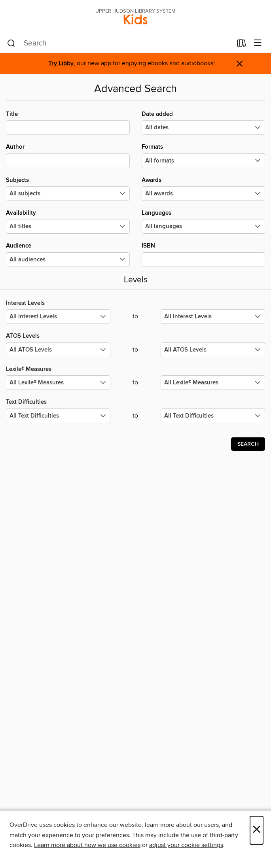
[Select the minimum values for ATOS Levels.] (58, 350)
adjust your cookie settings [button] (186, 845)
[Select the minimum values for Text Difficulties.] (58, 416)
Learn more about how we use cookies (87, 845)
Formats (204, 155)
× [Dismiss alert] (240, 64)
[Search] (11, 43)
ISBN (204, 254)
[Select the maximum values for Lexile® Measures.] (213, 383)
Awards (204, 189)
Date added (204, 123)
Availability (68, 221)
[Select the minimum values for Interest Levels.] (58, 317)
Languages (204, 221)
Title (68, 123)
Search (248, 444)
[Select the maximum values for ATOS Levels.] (213, 350)
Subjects (68, 189)
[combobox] (119, 43)
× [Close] (257, 830)
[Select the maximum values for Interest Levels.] (213, 317)
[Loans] (242, 45)
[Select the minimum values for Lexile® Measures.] (58, 383)
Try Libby (61, 63)
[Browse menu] (258, 43)
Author (68, 155)
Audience (68, 254)
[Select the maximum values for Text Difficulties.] (213, 416)
